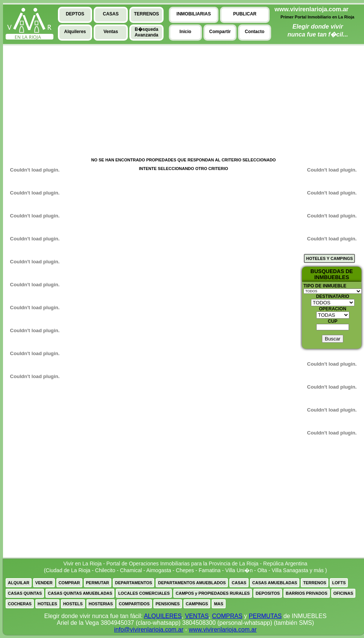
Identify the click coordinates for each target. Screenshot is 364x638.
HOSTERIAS (101, 604)
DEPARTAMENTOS (133, 583)
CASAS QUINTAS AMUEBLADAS (80, 593)
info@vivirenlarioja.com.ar (149, 630)
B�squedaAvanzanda (146, 32)
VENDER (44, 583)
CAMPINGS (197, 604)
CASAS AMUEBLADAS (275, 583)
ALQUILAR (19, 583)
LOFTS (339, 583)
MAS (218, 604)
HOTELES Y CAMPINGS (329, 258)
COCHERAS (20, 604)
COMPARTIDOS (134, 604)
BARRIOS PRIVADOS (306, 593)
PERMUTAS (265, 616)
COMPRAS (227, 616)
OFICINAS (344, 593)
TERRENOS (315, 583)
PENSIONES (168, 604)
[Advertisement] (31, 102)
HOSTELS (73, 604)
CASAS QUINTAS (25, 593)
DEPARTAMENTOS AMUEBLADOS (192, 583)
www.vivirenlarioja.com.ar (223, 630)
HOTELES (47, 604)
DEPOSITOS (268, 593)
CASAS (239, 583)
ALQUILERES (163, 616)
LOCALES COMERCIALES (144, 593)
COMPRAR (69, 583)
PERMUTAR (98, 583)
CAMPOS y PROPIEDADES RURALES (213, 593)
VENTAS (197, 616)
